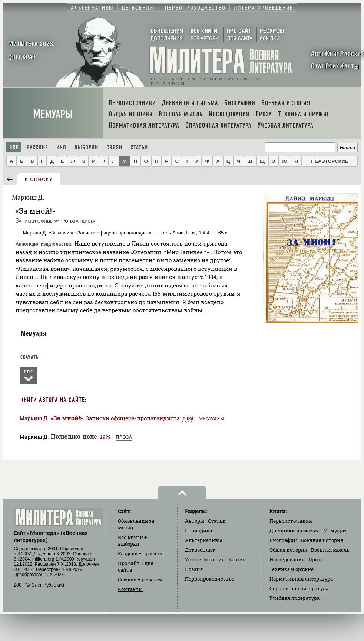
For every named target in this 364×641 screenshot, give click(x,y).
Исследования (287, 559)
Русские (37, 147)
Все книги (132, 540)
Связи (114, 147)
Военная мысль (330, 550)
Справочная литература (299, 588)
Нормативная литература (301, 579)
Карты (236, 559)
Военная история (322, 540)
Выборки (86, 147)
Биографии (283, 540)
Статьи (139, 147)
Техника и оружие (292, 569)
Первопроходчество (210, 579)
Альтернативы (203, 540)
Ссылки (140, 579)
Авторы (195, 521)
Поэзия (194, 569)
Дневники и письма (294, 530)
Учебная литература (294, 598)
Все (14, 147)
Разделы (141, 553)
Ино (61, 147)
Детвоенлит (200, 550)
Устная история (205, 559)
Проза (124, 437)
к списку (39, 180)
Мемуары (53, 114)
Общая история (288, 550)
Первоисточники (291, 521)
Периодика (198, 530)
